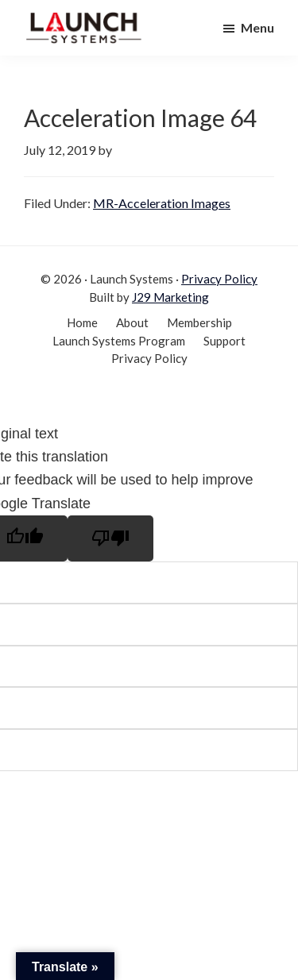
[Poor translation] (110, 538)
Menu (257, 27)
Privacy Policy (219, 279)
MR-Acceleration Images (162, 203)
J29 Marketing (170, 297)
